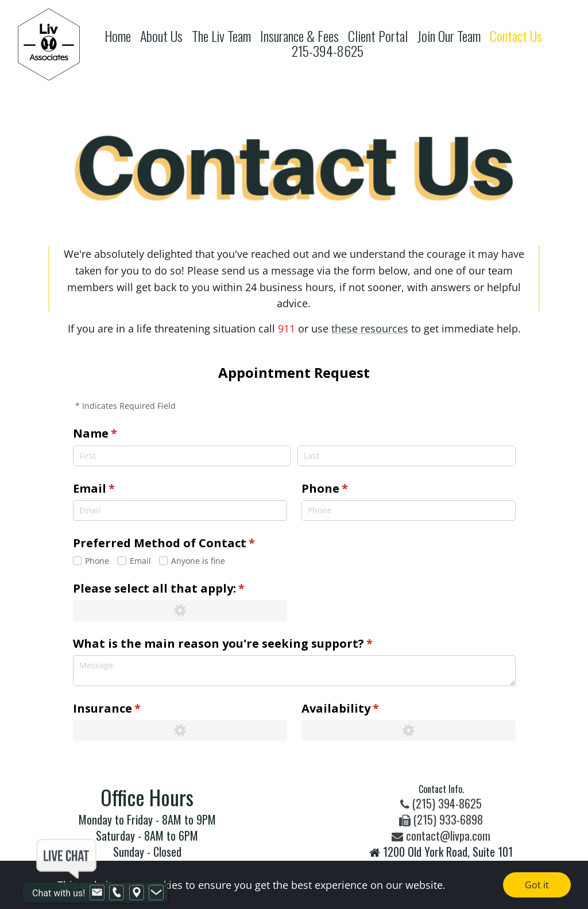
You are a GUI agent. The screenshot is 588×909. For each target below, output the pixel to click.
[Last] (406, 456)
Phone (350, 489)
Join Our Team (449, 36)
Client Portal (378, 36)
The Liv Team (221, 36)
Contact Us (516, 36)
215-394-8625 (328, 51)
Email (119, 489)
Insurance (132, 709)
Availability (366, 709)
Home (118, 36)
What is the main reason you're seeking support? (248, 644)
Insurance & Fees (299, 36)
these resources (370, 328)
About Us (161, 36)
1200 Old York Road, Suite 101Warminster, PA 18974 (441, 860)
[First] (182, 456)
